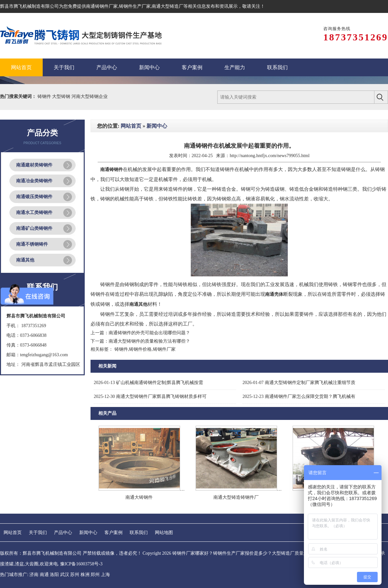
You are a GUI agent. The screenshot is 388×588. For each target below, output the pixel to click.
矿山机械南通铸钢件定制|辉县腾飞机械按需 (148, 383)
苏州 (75, 575)
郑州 (95, 575)
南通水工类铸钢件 (34, 213)
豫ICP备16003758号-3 (81, 564)
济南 (34, 575)
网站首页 (131, 126)
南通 (44, 575)
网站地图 (164, 533)
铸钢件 (45, 96)
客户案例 (113, 533)
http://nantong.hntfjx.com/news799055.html (269, 156)
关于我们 (38, 533)
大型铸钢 (62, 96)
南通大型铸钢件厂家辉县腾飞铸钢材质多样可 (150, 396)
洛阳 (54, 575)
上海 (105, 575)
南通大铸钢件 (139, 497)
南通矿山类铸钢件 (34, 228)
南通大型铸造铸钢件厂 (236, 497)
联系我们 (139, 533)
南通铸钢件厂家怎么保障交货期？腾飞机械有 (299, 396)
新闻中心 (157, 126)
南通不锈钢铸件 (32, 244)
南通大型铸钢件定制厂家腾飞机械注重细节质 (299, 383)
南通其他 (25, 260)
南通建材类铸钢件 (34, 165)
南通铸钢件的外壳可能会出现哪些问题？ (149, 333)
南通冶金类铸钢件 (34, 181)
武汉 (65, 575)
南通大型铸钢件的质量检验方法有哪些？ (149, 341)
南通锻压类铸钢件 (34, 197)
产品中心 (63, 533)
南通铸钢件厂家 (102, 6)
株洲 (85, 575)
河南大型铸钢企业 (90, 96)
